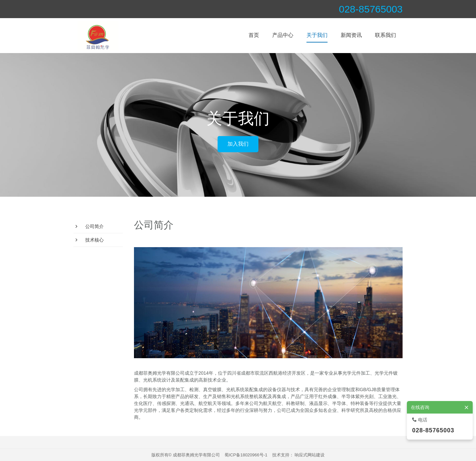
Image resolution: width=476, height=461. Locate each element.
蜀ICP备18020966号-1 (246, 455)
